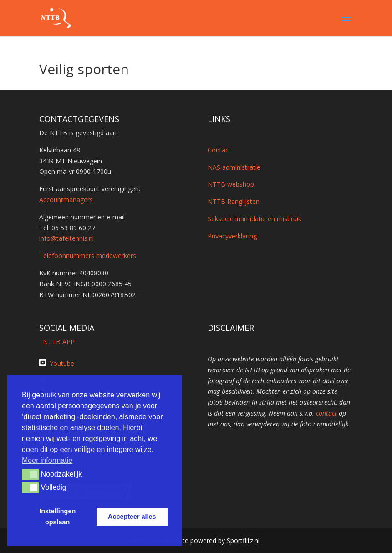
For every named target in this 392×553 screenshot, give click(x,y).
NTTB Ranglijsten (234, 201)
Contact (219, 150)
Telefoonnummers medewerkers (88, 256)
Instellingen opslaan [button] (57, 517)
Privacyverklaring (232, 236)
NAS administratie (234, 167)
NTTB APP (57, 342)
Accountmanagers (66, 200)
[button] (30, 474)
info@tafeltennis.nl (66, 238)
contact (326, 413)
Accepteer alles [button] (132, 517)
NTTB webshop (231, 184)
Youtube (62, 363)
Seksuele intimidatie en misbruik (255, 219)
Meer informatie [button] (47, 460)
